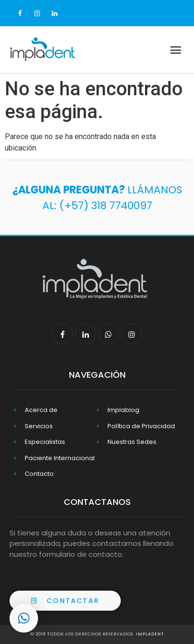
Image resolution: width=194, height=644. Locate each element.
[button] (65, 601)
